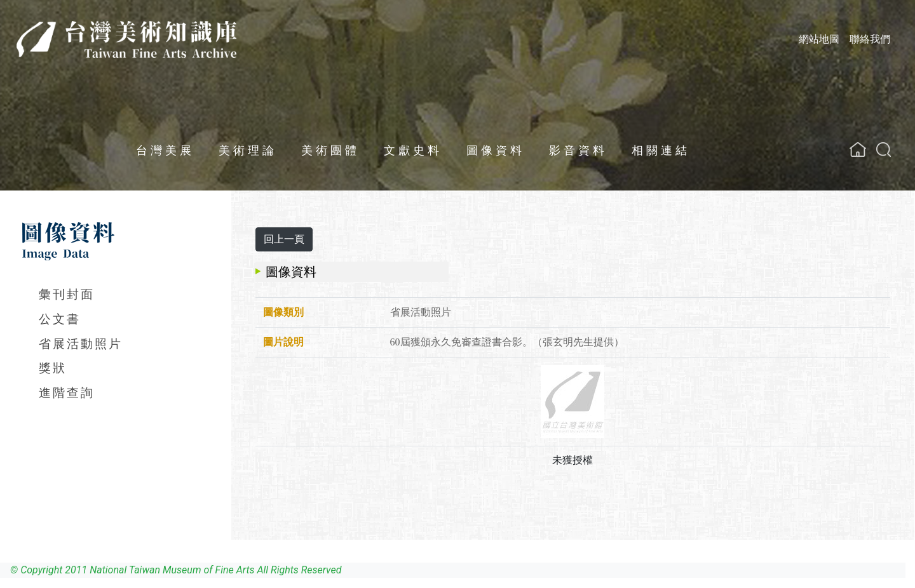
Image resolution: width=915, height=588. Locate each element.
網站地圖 (819, 39)
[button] (884, 150)
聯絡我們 (870, 39)
